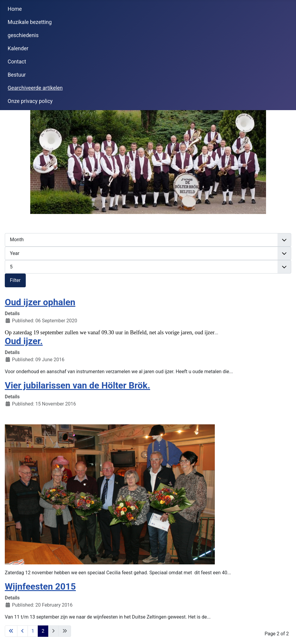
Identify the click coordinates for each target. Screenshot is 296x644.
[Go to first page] (11, 631)
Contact (17, 62)
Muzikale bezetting (30, 22)
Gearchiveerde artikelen (35, 88)
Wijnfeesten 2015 (40, 586)
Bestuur (17, 75)
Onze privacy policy (30, 101)
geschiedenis (23, 35)
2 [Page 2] (43, 631)
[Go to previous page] (22, 631)
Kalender (18, 48)
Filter (15, 280)
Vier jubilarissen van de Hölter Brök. (77, 385)
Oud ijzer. (24, 341)
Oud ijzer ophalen (40, 302)
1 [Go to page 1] (33, 631)
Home (15, 9)
